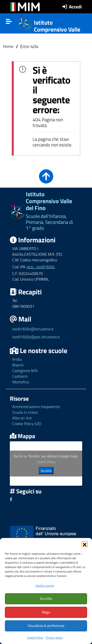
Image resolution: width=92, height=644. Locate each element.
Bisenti (18, 365)
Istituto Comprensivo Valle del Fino (57, 30)
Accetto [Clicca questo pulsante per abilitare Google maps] (46, 471)
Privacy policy (54, 637)
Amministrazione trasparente (36, 407)
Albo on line (22, 418)
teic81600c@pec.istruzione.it (36, 337)
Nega (46, 612)
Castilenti (20, 376)
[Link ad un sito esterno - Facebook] (11, 499)
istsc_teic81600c (41, 267)
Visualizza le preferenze (46, 626)
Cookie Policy (35, 637)
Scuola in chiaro (25, 412)
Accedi (75, 7)
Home (8, 46)
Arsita (17, 359)
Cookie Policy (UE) (27, 424)
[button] (85, 544)
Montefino (21, 382)
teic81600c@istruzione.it (33, 329)
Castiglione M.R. (25, 371)
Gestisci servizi (45, 585)
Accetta (46, 599)
